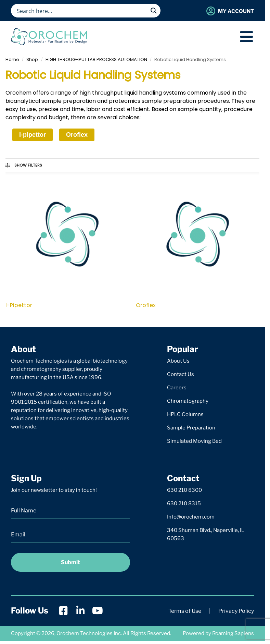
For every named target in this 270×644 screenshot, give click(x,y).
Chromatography (188, 401)
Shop (32, 59)
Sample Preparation (191, 428)
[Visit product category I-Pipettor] (67, 241)
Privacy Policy (236, 611)
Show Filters (23, 165)
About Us (178, 361)
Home (12, 59)
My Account (236, 11)
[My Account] (211, 11)
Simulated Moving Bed (194, 441)
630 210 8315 (184, 503)
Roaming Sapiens (233, 633)
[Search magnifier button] (154, 11)
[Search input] (81, 11)
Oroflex (77, 135)
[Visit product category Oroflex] (198, 241)
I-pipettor (33, 135)
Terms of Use (185, 611)
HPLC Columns (185, 414)
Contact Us (181, 374)
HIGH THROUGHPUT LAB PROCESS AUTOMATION (96, 59)
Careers (177, 388)
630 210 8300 (184, 490)
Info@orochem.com (191, 517)
